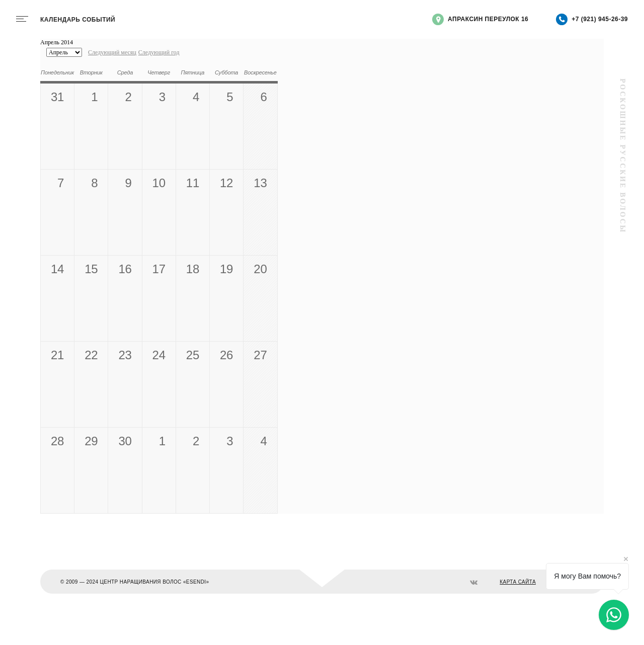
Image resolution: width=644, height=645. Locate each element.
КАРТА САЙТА (518, 582)
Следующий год (159, 52)
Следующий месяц (112, 52)
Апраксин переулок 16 (480, 19)
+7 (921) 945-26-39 (592, 19)
